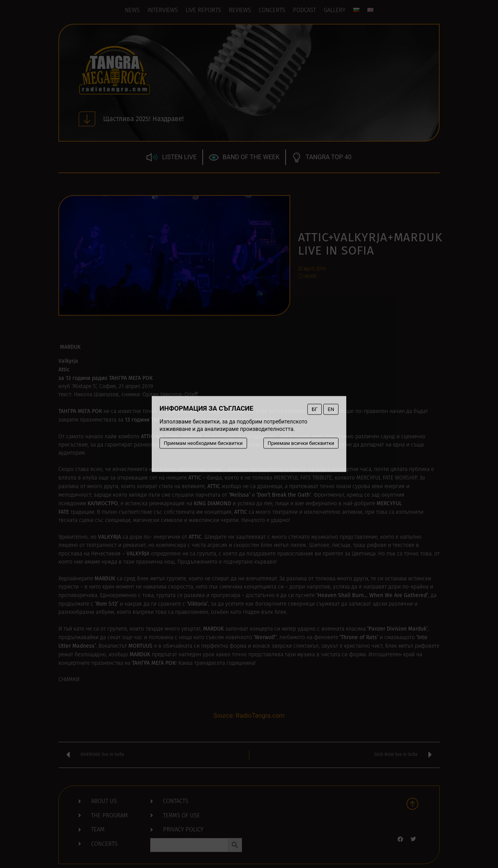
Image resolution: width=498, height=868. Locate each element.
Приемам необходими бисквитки (203, 443)
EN (331, 409)
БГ (315, 409)
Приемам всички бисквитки (301, 443)
